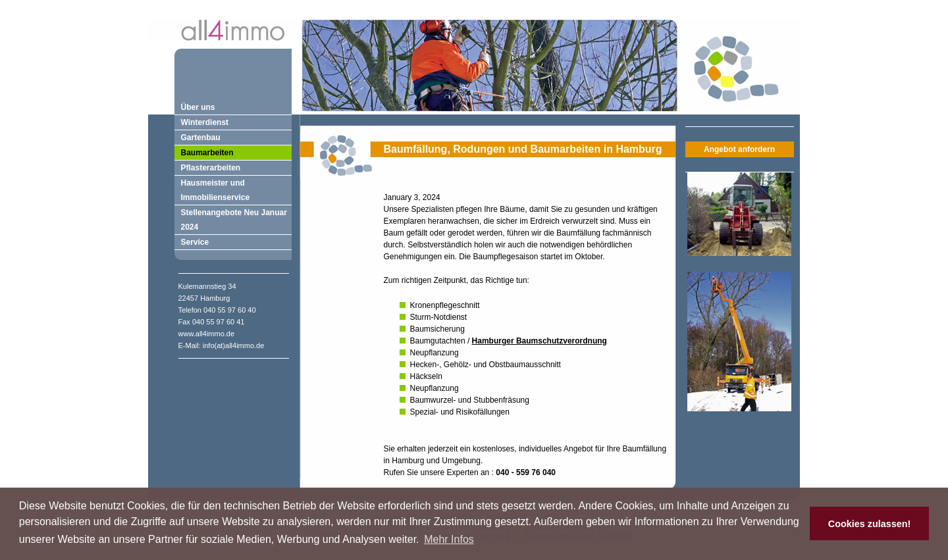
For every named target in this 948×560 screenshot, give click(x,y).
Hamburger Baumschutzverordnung (540, 341)
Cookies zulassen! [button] (870, 524)
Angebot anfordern (739, 149)
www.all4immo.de (207, 334)
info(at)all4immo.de (234, 345)
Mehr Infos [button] (449, 539)
